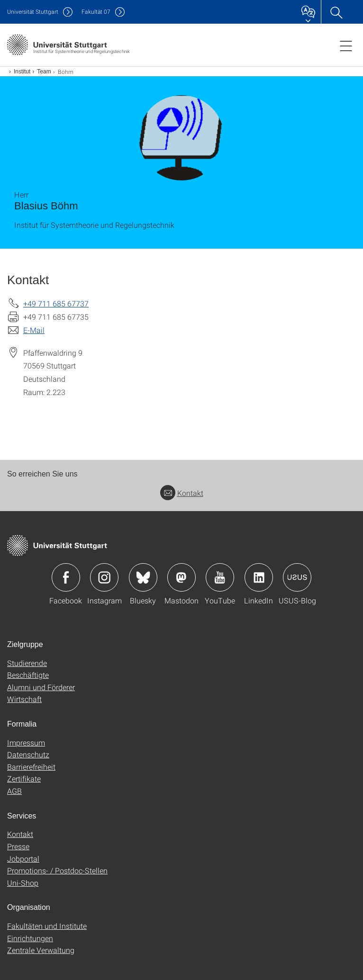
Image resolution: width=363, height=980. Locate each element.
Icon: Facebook (66, 577)
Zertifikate (24, 778)
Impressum (26, 742)
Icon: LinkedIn (259, 577)
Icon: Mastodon (181, 577)
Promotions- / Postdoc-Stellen (57, 870)
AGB (14, 791)
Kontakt (182, 493)
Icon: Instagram (104, 577)
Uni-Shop (23, 883)
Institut (22, 72)
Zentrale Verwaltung (41, 950)
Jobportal (23, 859)
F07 (96, 12)
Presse (18, 846)
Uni (33, 12)
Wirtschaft (24, 699)
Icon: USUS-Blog (297, 577)
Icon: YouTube (220, 577)
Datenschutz (28, 754)
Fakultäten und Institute (47, 926)
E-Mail (34, 330)
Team (44, 72)
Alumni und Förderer (41, 687)
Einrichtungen (30, 938)
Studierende (27, 663)
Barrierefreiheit (31, 767)
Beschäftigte (28, 675)
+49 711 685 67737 (56, 303)
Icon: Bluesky (143, 577)
